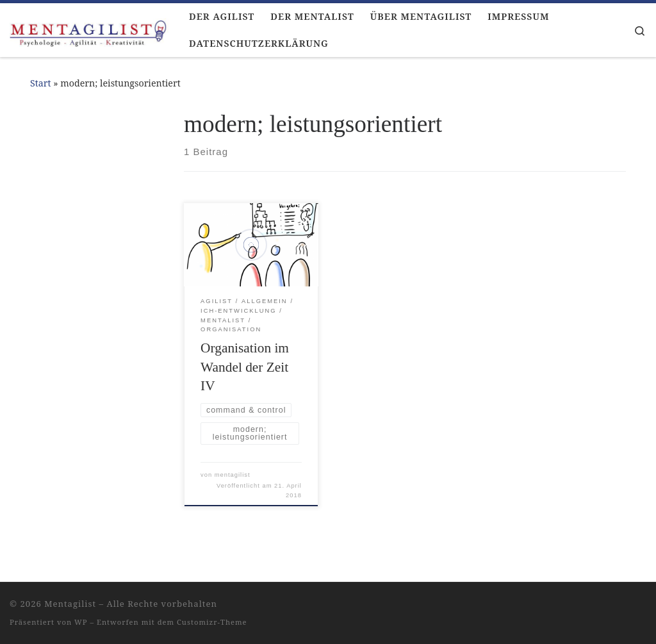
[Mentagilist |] (90, 30)
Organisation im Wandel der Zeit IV (245, 367)
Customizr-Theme (212, 622)
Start (41, 83)
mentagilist (233, 475)
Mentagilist (70, 604)
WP (81, 622)
